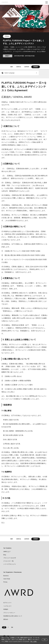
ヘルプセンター (7, 606)
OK (45, 640)
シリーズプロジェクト (10, 564)
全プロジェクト (7, 603)
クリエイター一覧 (8, 561)
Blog (5, 555)
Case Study (7, 579)
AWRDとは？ (7, 552)
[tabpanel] (24, 34)
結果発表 (27, 67)
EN (12, 627)
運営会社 (6, 619)
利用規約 (6, 609)
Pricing (5, 582)
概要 (12, 67)
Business (6, 576)
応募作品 (19, 67)
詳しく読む (34, 642)
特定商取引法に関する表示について (13, 616)
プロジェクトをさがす (10, 558)
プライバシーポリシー (9, 613)
